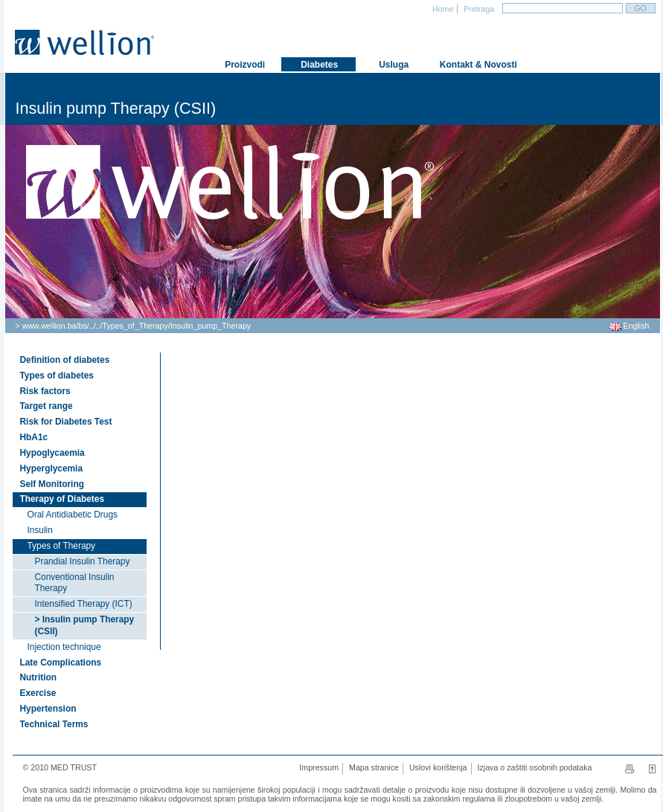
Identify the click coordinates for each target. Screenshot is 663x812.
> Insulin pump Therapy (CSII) (85, 625)
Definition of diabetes (65, 360)
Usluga (393, 65)
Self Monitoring (52, 484)
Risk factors (45, 391)
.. (92, 326)
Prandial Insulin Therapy (83, 561)
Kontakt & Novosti (471, 65)
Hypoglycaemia (52, 453)
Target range (47, 406)
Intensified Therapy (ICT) (84, 604)
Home (442, 9)
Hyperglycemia (52, 468)
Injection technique (64, 647)
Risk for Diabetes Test (66, 422)
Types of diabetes (57, 376)
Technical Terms (54, 724)
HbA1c (34, 437)
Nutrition (38, 677)
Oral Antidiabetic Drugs (73, 515)
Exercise (38, 693)
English (630, 326)
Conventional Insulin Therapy (75, 583)
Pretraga (478, 9)
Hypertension (48, 709)
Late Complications (61, 663)
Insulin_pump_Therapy (211, 326)
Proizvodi (244, 65)
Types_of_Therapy (135, 326)
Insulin (40, 530)
